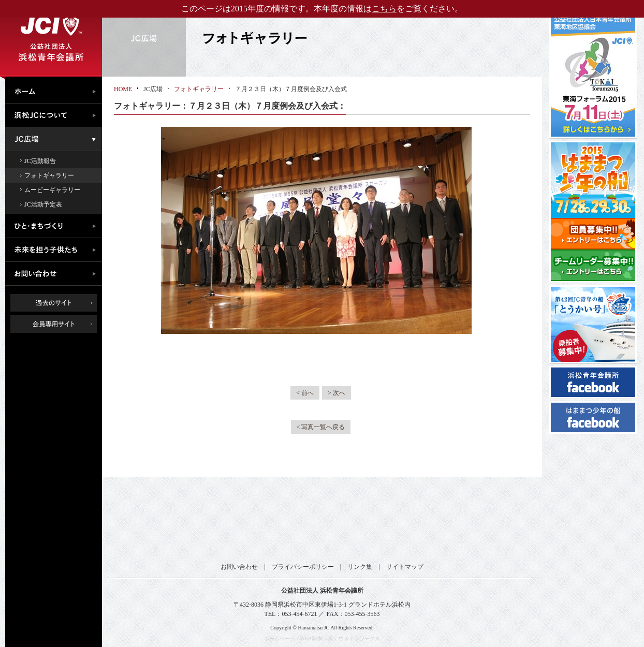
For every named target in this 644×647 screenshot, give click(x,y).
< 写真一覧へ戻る (321, 427)
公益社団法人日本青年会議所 (160, 524)
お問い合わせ (56, 274)
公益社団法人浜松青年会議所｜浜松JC (51, 38)
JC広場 (56, 139)
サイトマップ (405, 567)
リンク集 (360, 567)
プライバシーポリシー (303, 567)
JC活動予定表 (43, 204)
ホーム (56, 90)
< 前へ (305, 393)
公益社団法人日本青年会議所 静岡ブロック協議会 (362, 524)
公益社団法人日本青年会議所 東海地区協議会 (261, 524)
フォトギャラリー (49, 175)
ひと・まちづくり (56, 226)
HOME (123, 89)
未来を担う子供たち (56, 250)
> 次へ (336, 393)
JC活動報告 (40, 161)
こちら (384, 9)
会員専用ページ (61, 324)
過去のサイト (54, 303)
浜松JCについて (56, 115)
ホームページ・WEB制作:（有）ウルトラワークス (322, 638)
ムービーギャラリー (52, 190)
